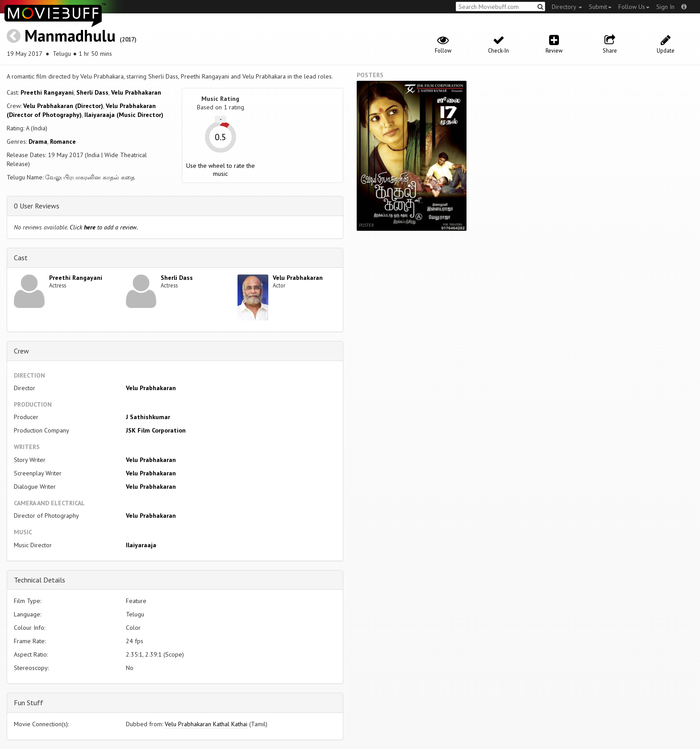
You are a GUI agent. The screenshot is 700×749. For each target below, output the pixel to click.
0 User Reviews (37, 206)
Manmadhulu (70, 35)
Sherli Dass (92, 92)
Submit (600, 7)
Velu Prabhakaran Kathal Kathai (206, 724)
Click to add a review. (104, 227)
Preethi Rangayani (47, 92)
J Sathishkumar (148, 417)
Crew (21, 351)
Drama (38, 141)
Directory (567, 7)
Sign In (665, 7)
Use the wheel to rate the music (221, 170)
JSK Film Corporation (156, 430)
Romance (63, 141)
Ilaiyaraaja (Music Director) (124, 115)
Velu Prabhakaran (136, 92)
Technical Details (40, 580)
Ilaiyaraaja (141, 545)
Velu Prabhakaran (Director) (63, 106)
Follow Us (634, 7)
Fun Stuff (29, 703)
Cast (21, 258)
